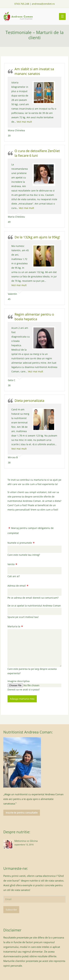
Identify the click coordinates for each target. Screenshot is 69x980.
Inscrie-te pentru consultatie (22, 813)
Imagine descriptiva (19, 681)
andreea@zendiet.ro (43, 4)
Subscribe (11, 910)
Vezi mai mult (24, 122)
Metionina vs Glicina (26, 841)
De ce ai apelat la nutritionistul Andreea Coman (34, 606)
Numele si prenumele (20, 543)
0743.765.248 (22, 4)
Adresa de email (17, 586)
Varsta (11, 564)
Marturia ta (14, 626)
